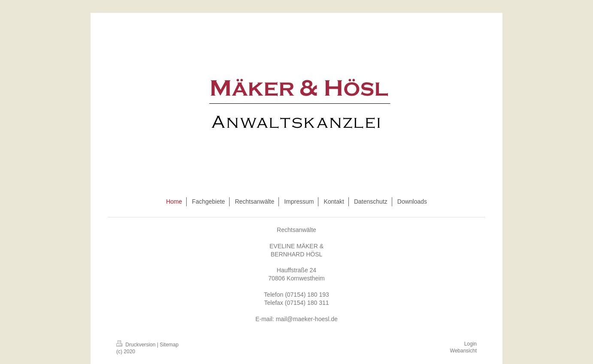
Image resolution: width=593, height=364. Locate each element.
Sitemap (169, 345)
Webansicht (463, 351)
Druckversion (137, 345)
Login (470, 344)
